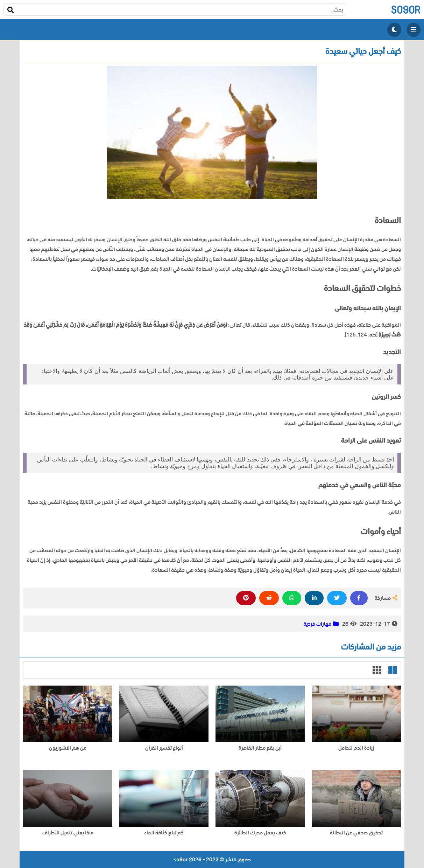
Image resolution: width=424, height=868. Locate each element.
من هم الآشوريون (68, 748)
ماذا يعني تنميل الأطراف (68, 833)
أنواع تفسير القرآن (164, 748)
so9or (406, 10)
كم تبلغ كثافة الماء (164, 833)
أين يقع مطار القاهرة (260, 748)
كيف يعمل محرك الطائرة (260, 833)
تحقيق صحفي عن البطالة (356, 833)
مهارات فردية (317, 624)
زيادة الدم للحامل (356, 748)
